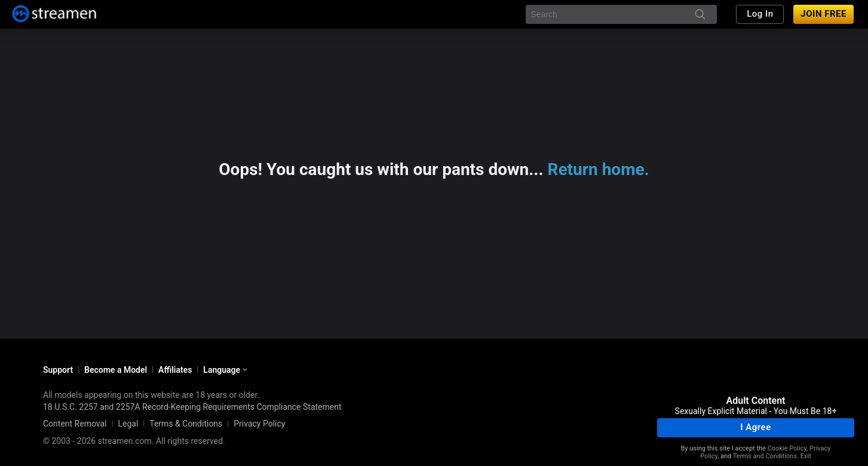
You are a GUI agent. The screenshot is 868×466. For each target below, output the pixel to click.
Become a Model (116, 370)
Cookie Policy (787, 448)
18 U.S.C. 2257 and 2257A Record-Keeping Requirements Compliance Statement (192, 407)
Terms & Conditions (186, 424)
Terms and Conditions (765, 456)
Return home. (599, 169)
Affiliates (175, 370)
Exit (806, 456)
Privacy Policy (259, 424)
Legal (128, 424)
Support (58, 370)
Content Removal (75, 424)
